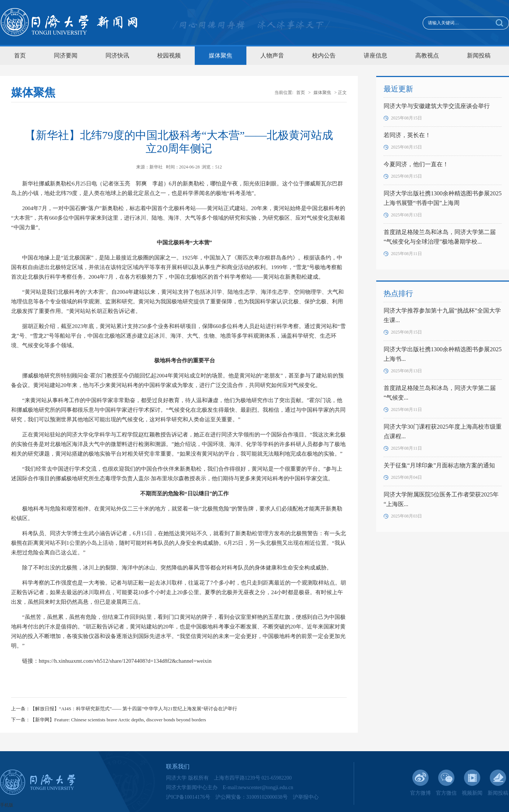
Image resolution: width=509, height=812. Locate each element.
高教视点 (427, 55)
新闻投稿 (479, 55)
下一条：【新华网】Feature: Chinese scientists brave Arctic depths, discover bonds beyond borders (109, 720)
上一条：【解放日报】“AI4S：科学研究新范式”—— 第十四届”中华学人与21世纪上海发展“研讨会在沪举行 (124, 709)
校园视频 (169, 55)
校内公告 (324, 55)
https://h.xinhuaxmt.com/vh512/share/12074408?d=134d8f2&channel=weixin (125, 661)
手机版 (7, 805)
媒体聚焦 (221, 55)
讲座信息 (375, 55)
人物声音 (272, 55)
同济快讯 (117, 55)
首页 (20, 55)
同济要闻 (66, 55)
